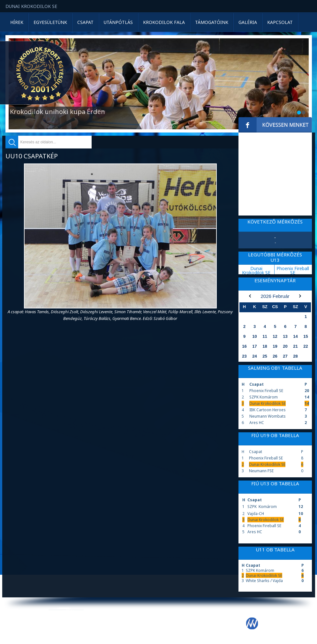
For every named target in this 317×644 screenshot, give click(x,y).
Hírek (17, 22)
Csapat (85, 22)
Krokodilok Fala (164, 22)
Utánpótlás (118, 22)
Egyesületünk (50, 22)
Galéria (248, 22)
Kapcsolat (280, 22)
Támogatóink (212, 22)
